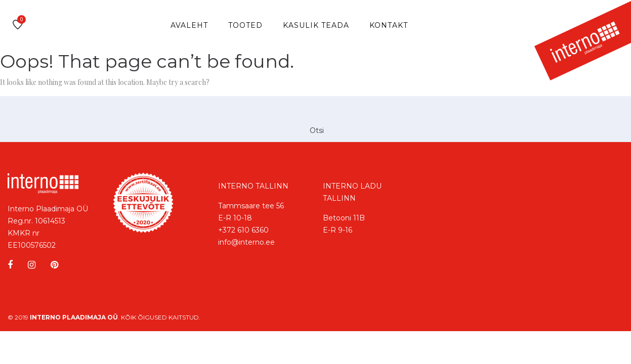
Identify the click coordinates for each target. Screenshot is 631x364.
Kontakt (389, 25)
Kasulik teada (316, 25)
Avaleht (189, 25)
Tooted (245, 25)
